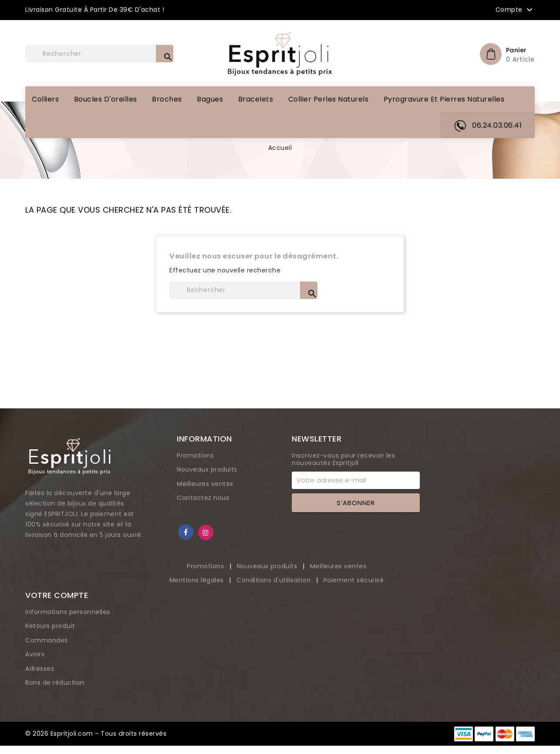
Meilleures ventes (205, 484)
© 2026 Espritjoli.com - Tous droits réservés (96, 734)
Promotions (195, 455)
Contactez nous (203, 498)
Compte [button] (515, 10)
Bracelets (256, 99)
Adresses (40, 669)
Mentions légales (198, 580)
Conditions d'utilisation (275, 580)
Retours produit (50, 626)
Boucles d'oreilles (106, 99)
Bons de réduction (55, 683)
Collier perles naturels (329, 99)
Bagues (210, 99)
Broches (167, 99)
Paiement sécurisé (354, 580)
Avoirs (35, 654)
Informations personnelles (68, 612)
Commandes (47, 640)
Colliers (45, 99)
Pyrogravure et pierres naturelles (444, 99)
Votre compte (57, 595)
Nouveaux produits (207, 469)
